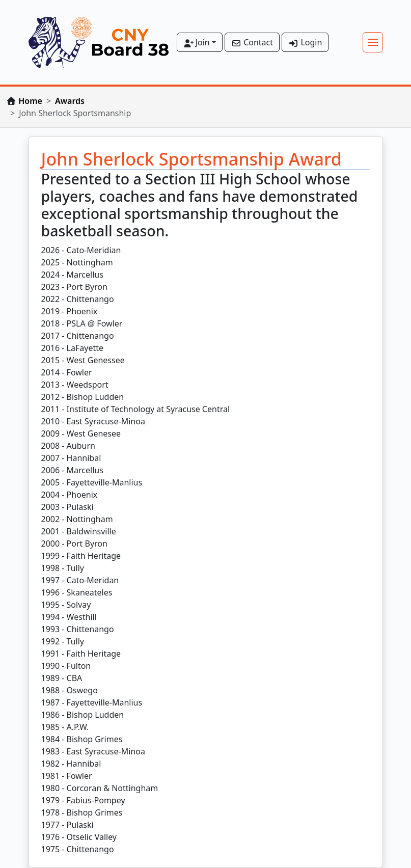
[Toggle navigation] (373, 42)
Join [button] (197, 42)
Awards (70, 101)
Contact (252, 42)
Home (30, 101)
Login (305, 42)
